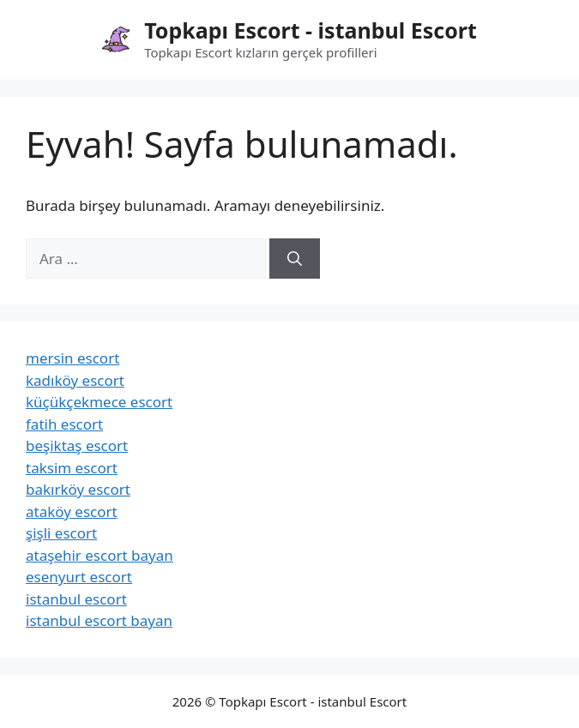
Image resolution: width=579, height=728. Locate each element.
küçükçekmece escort (99, 402)
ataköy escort (72, 511)
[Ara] (295, 259)
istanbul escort (76, 599)
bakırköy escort (78, 489)
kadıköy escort (75, 380)
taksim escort (72, 468)
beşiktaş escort (77, 445)
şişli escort (61, 533)
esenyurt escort (79, 577)
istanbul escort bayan (99, 620)
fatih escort (64, 424)
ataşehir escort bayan (100, 555)
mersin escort (72, 358)
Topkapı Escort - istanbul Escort (311, 30)
